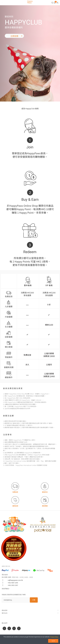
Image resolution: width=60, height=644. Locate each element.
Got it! (53, 641)
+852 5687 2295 (12, 583)
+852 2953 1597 (12, 585)
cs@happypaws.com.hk (15, 580)
